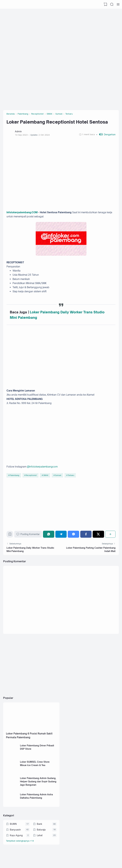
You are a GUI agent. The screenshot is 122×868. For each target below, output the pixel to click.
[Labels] (31, 841)
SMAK (46, 475)
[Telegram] (61, 534)
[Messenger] (73, 534)
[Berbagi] (110, 534)
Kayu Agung (16, 835)
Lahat (40, 835)
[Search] (112, 4)
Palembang (15, 475)
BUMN (13, 824)
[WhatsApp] (49, 534)
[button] (106, 134)
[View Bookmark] (106, 4)
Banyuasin (15, 830)
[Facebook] (86, 534)
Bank (40, 824)
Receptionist (31, 475)
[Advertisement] (61, 34)
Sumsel (58, 475)
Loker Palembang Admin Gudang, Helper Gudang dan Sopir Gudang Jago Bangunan (38, 781)
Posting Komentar (28, 534)
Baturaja (41, 830)
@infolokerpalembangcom (42, 467)
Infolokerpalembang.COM (22, 212)
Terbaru (71, 475)
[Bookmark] (10, 535)
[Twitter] (98, 534)
